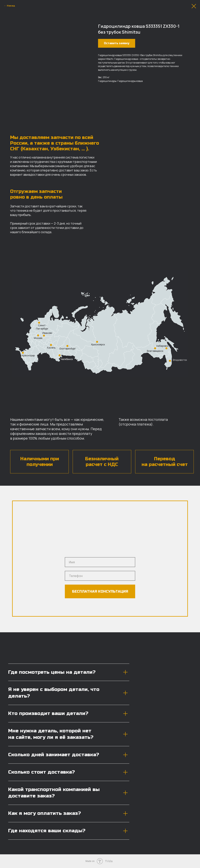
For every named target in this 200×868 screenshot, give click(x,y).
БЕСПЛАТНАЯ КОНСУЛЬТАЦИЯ (100, 591)
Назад (11, 6)
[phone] (100, 576)
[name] (100, 562)
